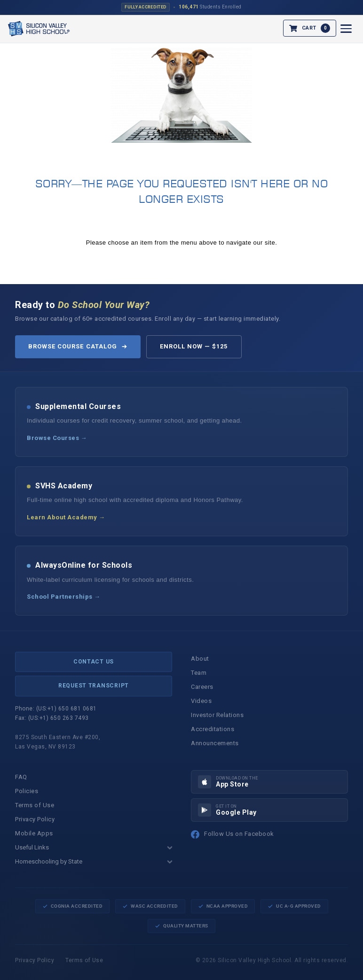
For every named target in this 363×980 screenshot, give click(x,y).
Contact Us (94, 662)
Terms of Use (35, 805)
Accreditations (213, 729)
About (200, 659)
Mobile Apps (34, 833)
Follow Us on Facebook (233, 834)
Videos (201, 701)
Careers (202, 687)
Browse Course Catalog (78, 346)
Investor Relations (217, 715)
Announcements (215, 743)
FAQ (21, 777)
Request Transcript (94, 686)
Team (199, 673)
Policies (27, 791)
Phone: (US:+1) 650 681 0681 (56, 709)
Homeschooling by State (94, 861)
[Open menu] (346, 29)
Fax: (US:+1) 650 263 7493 (52, 718)
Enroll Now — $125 (194, 346)
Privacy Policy (35, 819)
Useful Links (94, 847)
